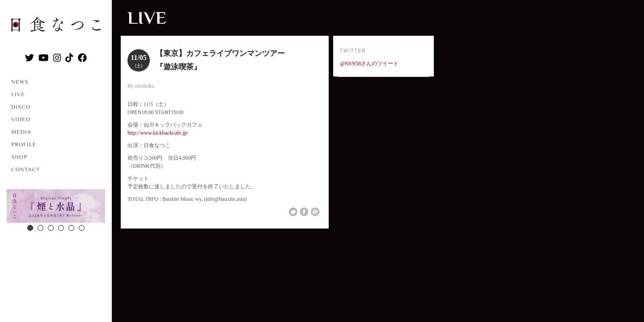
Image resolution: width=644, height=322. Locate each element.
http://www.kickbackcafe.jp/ (158, 133)
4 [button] (61, 228)
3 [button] (51, 228)
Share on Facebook (304, 212)
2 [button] (40, 228)
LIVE (18, 94)
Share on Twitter (293, 212)
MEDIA (21, 132)
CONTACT (26, 169)
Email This (315, 212)
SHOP (19, 157)
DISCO (21, 107)
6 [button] (82, 228)
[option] (56, 207)
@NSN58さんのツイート (369, 64)
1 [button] (30, 228)
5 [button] (71, 228)
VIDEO (21, 119)
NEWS (20, 82)
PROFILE (24, 144)
